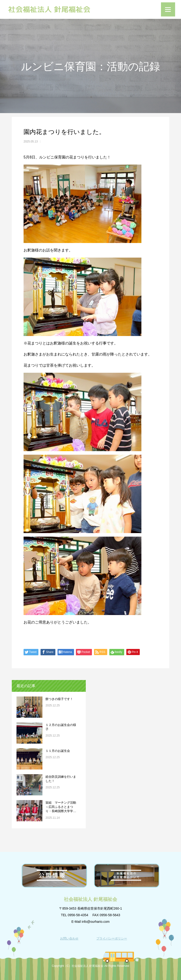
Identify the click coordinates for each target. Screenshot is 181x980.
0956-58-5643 (110, 915)
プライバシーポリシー (112, 938)
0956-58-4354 (78, 915)
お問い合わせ (69, 938)
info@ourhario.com (96, 922)
